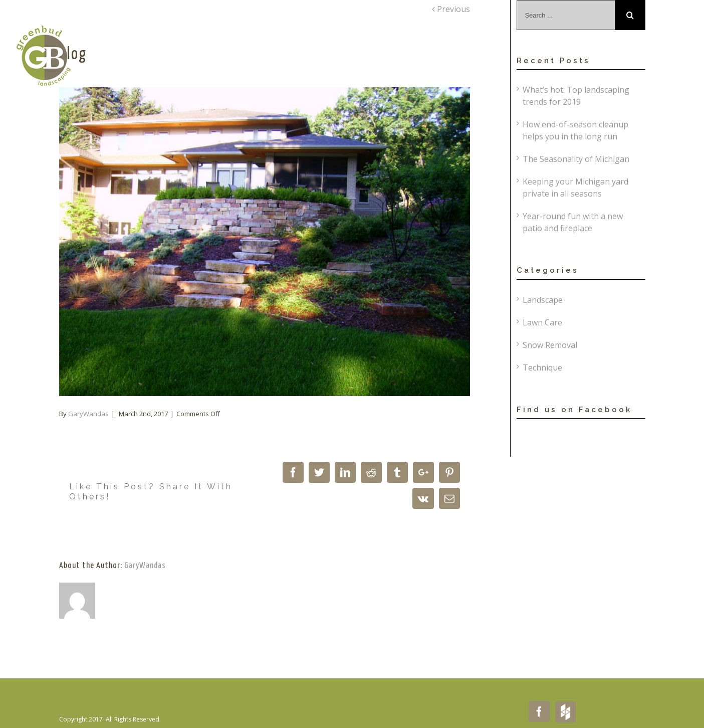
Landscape (543, 300)
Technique (542, 368)
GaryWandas (88, 414)
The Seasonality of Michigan (576, 159)
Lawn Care (542, 322)
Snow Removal (550, 345)
